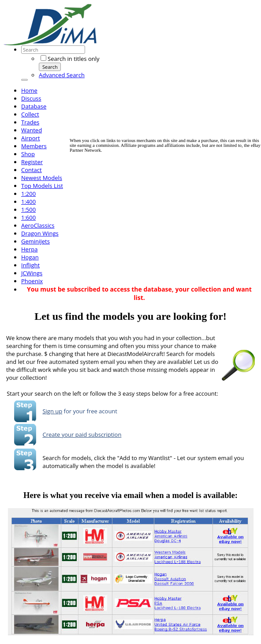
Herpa (29, 249)
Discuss (31, 98)
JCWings (32, 273)
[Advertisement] (165, 76)
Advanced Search (62, 75)
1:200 (28, 194)
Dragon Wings (40, 233)
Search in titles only (70, 59)
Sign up (52, 411)
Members (34, 146)
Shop (28, 154)
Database (34, 106)
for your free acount (90, 411)
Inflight (30, 265)
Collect (30, 114)
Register (32, 162)
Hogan (30, 257)
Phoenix (32, 281)
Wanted (32, 130)
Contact (32, 170)
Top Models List (42, 186)
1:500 (28, 210)
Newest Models (42, 178)
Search (50, 67)
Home (29, 90)
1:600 (28, 217)
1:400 (28, 202)
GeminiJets (35, 241)
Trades (30, 122)
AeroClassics (38, 225)
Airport (31, 138)
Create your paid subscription (82, 434)
